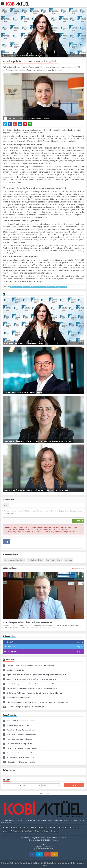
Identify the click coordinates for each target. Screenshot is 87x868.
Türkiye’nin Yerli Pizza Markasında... (20, 753)
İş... (37, 831)
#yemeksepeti (16, 287)
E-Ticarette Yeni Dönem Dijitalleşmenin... (22, 734)
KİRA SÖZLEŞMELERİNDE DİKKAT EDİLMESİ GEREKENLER (27, 622)
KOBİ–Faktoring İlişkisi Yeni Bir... (19, 725)
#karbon (25, 287)
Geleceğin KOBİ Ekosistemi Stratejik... (21, 762)
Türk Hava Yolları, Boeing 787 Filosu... (21, 744)
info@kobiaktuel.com (45, 849)
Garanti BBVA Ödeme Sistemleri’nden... (21, 721)
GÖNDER (78, 521)
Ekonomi (24, 827)
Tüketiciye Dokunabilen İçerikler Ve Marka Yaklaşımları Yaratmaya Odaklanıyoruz (37, 702)
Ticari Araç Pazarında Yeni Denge (19, 739)
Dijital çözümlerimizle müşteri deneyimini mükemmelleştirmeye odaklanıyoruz (36, 675)
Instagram (12, 651)
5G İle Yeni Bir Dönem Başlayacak (19, 698)
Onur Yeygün (50, 560)
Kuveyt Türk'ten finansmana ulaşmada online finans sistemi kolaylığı (32, 688)
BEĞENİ (10, 642)
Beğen (80, 642)
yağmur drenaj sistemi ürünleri (15, 560)
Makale (14, 827)
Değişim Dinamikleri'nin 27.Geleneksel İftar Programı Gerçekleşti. (31, 666)
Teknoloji (74, 827)
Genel (5, 827)
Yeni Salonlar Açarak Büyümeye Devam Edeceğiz (26, 707)
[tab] (6, 542)
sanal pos (68, 560)
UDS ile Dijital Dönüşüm (16, 670)
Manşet (45, 831)
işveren (60, 560)
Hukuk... (54, 831)
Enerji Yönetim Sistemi (36, 560)
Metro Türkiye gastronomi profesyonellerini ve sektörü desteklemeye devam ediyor (38, 684)
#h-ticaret (50, 287)
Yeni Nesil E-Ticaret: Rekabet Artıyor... (21, 730)
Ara (74, 785)
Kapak (33, 827)
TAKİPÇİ (11, 647)
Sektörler (43, 827)
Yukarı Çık (43, 793)
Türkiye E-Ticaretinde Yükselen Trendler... (23, 748)
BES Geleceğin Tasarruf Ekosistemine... (21, 757)
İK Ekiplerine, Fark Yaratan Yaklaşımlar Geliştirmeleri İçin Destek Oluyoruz (34, 693)
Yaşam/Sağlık (27, 831)
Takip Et (79, 647)
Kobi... (5, 831)
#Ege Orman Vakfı (61, 287)
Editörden (63, 827)
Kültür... (53, 827)
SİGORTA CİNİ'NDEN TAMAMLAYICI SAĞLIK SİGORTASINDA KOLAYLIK (32, 679)
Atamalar (15, 831)
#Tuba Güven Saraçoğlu (37, 287)
